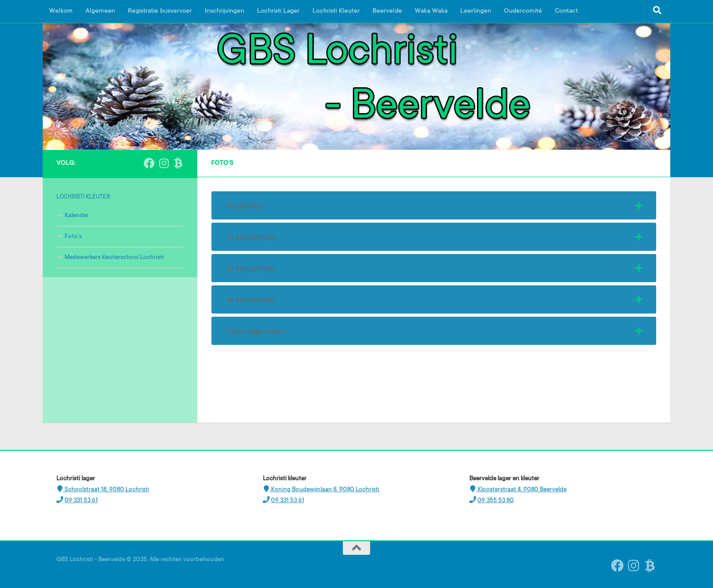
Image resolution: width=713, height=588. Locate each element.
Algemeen (100, 11)
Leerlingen (476, 11)
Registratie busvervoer (160, 11)
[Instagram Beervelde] (164, 163)
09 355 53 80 (496, 501)
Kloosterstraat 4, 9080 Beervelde (521, 490)
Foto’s (73, 237)
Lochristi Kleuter (336, 11)
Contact (566, 11)
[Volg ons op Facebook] (149, 163)
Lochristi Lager (278, 11)
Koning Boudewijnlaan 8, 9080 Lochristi (324, 490)
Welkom (61, 11)
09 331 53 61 (81, 501)
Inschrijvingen (224, 11)
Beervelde (387, 11)
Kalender (77, 216)
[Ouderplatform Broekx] (178, 163)
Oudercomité (523, 11)
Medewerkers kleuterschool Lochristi (114, 257)
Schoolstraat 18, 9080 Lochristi (106, 490)
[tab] (434, 205)
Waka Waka (431, 11)
